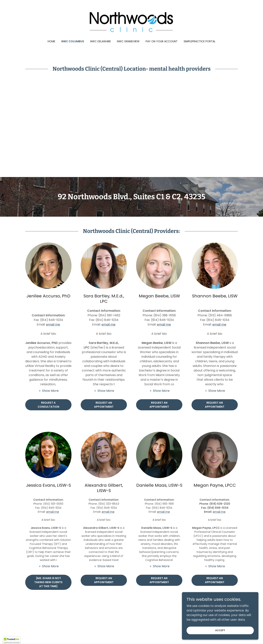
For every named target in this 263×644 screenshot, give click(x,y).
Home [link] (51, 41)
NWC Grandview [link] (128, 41)
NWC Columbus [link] (73, 41)
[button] (48, 391)
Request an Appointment (104, 405)
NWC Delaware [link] (101, 41)
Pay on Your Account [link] (162, 41)
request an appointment (215, 405)
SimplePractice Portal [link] (200, 41)
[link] (132, 22)
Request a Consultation (48, 405)
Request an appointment (159, 405)
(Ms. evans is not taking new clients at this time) (48, 582)
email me (53, 324)
